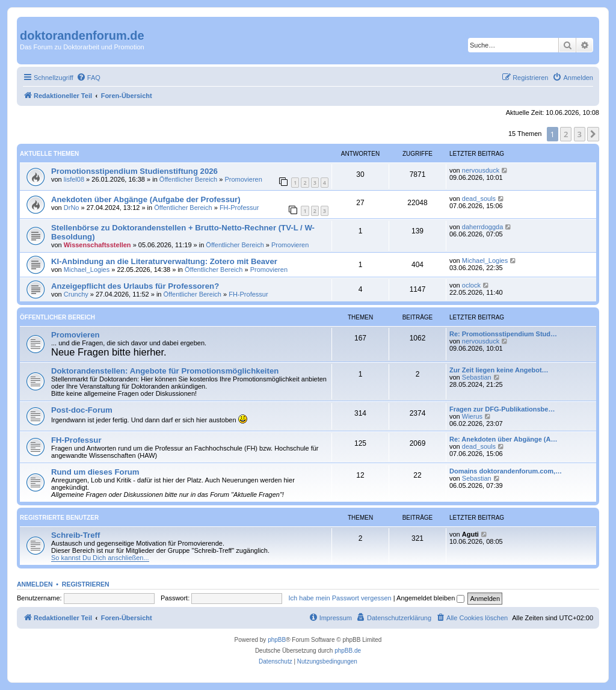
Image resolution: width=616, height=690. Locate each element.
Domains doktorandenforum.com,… (506, 471)
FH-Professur (239, 208)
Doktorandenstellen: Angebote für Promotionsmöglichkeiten (165, 371)
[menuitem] (88, 78)
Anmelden (35, 584)
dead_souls (479, 199)
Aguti (470, 534)
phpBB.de (348, 651)
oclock (471, 285)
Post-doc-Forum (82, 410)
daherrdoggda (483, 227)
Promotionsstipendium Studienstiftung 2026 (134, 171)
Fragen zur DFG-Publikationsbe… (502, 409)
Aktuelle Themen (49, 154)
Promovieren (243, 179)
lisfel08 (74, 179)
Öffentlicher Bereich (188, 179)
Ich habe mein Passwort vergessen (340, 598)
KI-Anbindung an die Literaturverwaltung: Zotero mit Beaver (164, 261)
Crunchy (76, 294)
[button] (593, 134)
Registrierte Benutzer (59, 518)
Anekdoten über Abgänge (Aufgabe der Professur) (146, 199)
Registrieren (86, 584)
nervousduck (481, 170)
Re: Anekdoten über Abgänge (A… (503, 439)
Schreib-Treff (75, 535)
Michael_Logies (87, 270)
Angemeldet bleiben (430, 598)
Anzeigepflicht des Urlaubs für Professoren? (135, 286)
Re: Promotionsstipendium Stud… (503, 334)
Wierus (472, 416)
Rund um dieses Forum (95, 472)
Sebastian (477, 377)
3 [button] (580, 134)
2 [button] (566, 134)
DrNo (72, 208)
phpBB (277, 640)
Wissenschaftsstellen (97, 245)
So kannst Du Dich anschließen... (100, 558)
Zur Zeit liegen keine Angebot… (499, 370)
